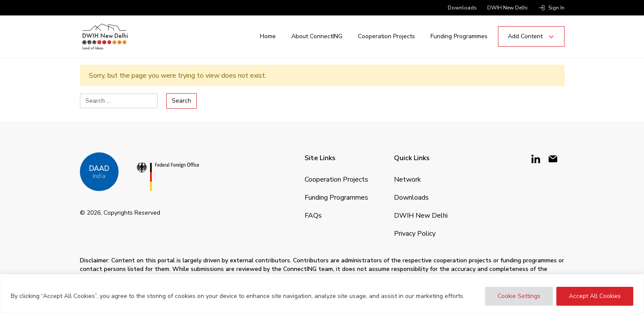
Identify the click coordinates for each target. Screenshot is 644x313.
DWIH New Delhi (507, 8)
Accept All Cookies (595, 296)
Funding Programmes (459, 36)
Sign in (556, 8)
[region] (322, 293)
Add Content (531, 36)
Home (268, 36)
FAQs (313, 216)
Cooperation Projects (386, 36)
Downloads (462, 8)
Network (407, 179)
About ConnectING (317, 36)
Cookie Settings (519, 296)
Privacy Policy (415, 234)
